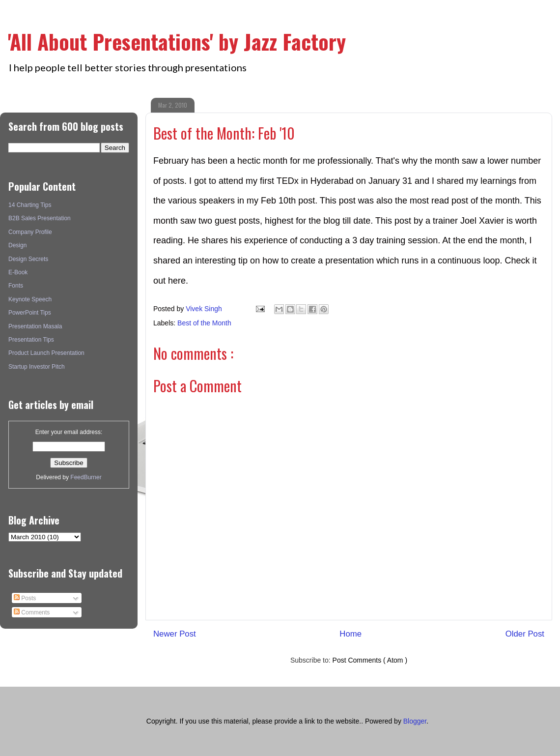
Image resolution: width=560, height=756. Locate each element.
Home (350, 634)
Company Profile (30, 232)
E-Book (18, 272)
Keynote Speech (30, 299)
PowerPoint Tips (30, 313)
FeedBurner (86, 477)
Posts (25, 598)
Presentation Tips (31, 340)
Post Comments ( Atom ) (370, 660)
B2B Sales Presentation (40, 218)
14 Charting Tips (30, 205)
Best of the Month (204, 323)
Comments (32, 612)
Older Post (525, 634)
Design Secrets (28, 259)
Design (17, 245)
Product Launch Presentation (46, 353)
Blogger (415, 721)
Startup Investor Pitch (37, 367)
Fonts (16, 286)
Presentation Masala (35, 326)
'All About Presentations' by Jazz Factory (177, 41)
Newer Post (175, 634)
